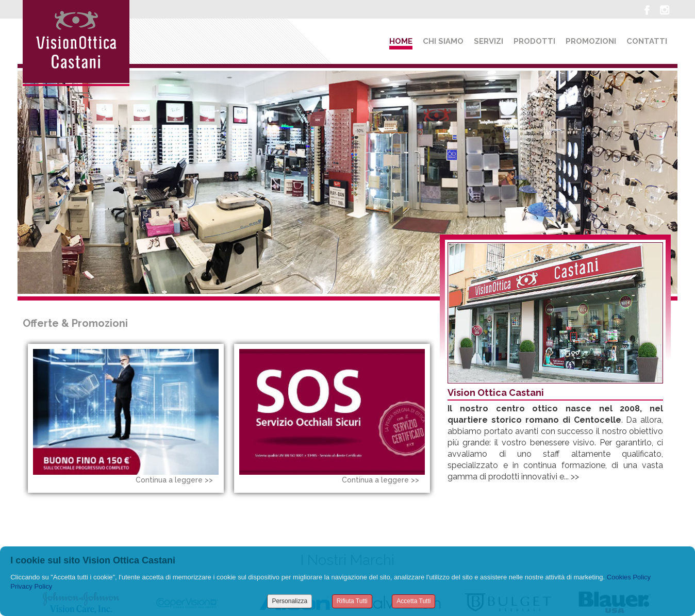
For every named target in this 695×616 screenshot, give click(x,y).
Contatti (647, 41)
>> (575, 477)
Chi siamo (443, 41)
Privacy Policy (31, 586)
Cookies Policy (629, 577)
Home (401, 41)
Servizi (489, 41)
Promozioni (591, 41)
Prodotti (534, 41)
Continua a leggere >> (174, 480)
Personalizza (289, 601)
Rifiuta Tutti (352, 601)
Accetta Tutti (413, 601)
